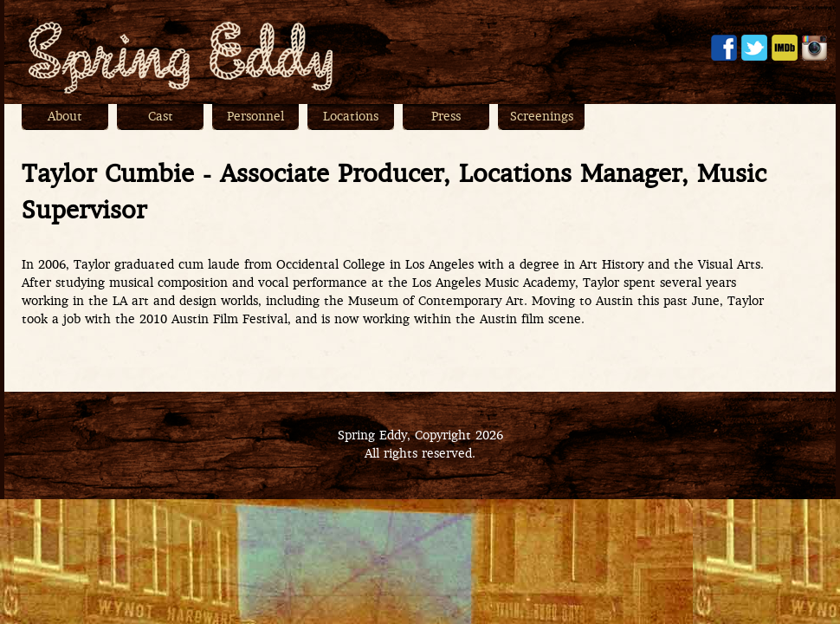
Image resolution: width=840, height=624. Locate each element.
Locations (351, 117)
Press (446, 117)
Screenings (542, 117)
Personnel (255, 117)
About (65, 117)
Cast (161, 117)
